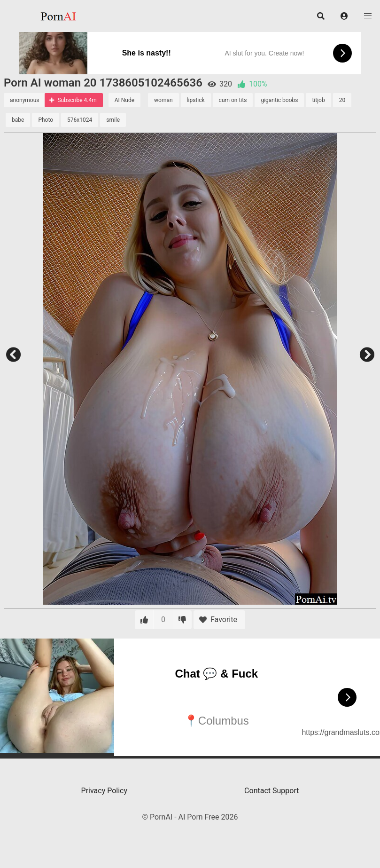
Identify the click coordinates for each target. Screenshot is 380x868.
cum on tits (233, 100)
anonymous (24, 100)
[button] (344, 16)
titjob (318, 100)
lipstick (196, 100)
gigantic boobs (279, 100)
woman (163, 100)
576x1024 (80, 120)
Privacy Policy (105, 791)
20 (342, 100)
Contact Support (271, 791)
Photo (46, 120)
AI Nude (124, 100)
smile (113, 120)
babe (18, 120)
